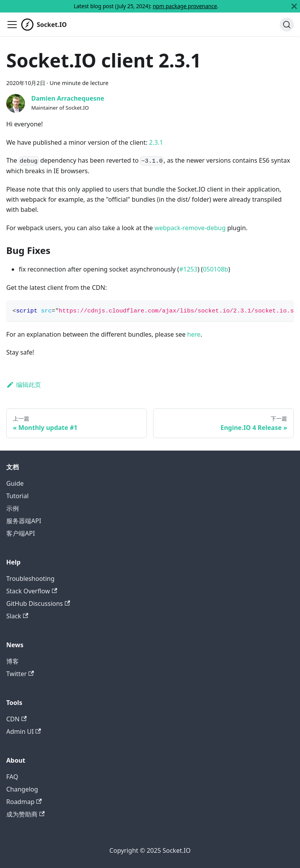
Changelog (22, 789)
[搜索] (287, 25)
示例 (12, 508)
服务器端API (24, 521)
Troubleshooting (30, 579)
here (194, 334)
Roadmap (24, 802)
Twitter (20, 674)
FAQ (12, 777)
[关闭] (294, 6)
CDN (16, 719)
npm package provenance (185, 6)
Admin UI (24, 731)
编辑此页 (24, 385)
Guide (15, 483)
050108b (215, 269)
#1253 (188, 269)
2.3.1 (156, 142)
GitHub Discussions (38, 604)
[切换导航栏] (12, 25)
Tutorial (17, 496)
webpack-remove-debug (190, 228)
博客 (12, 661)
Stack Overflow (32, 591)
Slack (17, 616)
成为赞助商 (25, 814)
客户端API (21, 533)
